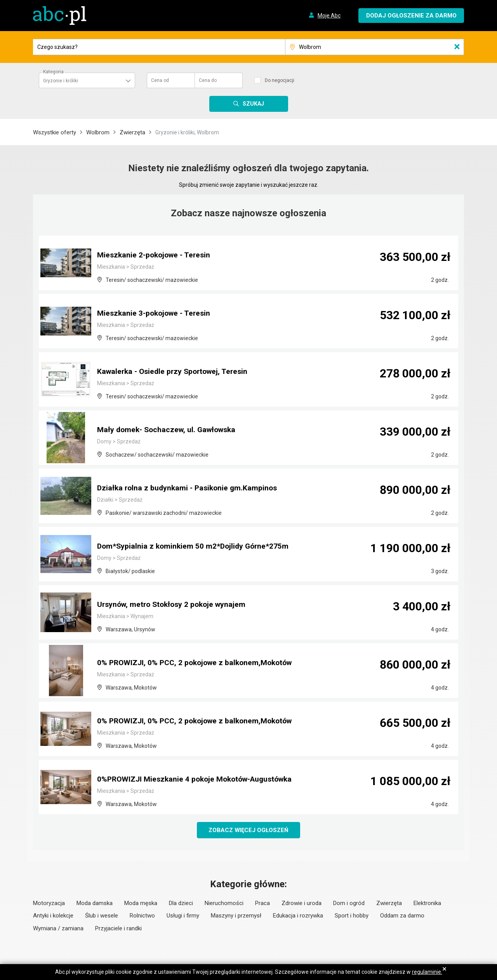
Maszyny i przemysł (236, 916)
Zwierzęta (132, 132)
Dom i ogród (349, 904)
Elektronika (427, 904)
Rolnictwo (142, 916)
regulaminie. (427, 972)
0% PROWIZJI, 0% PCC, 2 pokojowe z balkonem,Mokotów (198, 663)
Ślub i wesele (102, 916)
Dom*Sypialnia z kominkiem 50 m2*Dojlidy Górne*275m (195, 547)
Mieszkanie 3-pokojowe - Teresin (156, 314)
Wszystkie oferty (55, 132)
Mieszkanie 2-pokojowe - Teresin (156, 255)
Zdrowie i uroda (302, 904)
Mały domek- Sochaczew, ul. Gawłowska (169, 430)
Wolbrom (98, 132)
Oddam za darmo (402, 916)
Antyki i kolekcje (53, 916)
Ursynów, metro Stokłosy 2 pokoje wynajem (175, 605)
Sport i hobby (352, 916)
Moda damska (95, 904)
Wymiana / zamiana (58, 929)
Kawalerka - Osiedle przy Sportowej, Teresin (176, 372)
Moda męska (141, 904)
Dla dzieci (181, 904)
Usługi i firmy (183, 916)
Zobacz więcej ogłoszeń (249, 830)
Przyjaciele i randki (118, 929)
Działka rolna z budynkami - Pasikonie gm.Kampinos (190, 488)
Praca (262, 904)
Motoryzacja (49, 904)
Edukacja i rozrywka (298, 916)
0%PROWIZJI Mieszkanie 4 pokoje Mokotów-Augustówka (199, 780)
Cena (160, 80)
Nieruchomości (224, 904)
